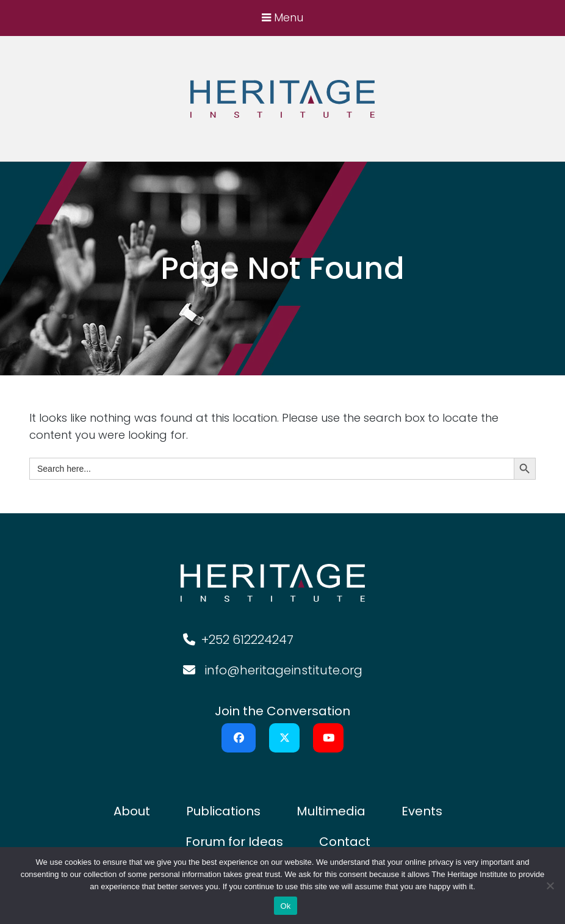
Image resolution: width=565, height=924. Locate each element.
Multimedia (331, 811)
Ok (285, 906)
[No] (550, 886)
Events (422, 811)
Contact (345, 842)
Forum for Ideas (234, 842)
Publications (223, 811)
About (132, 811)
